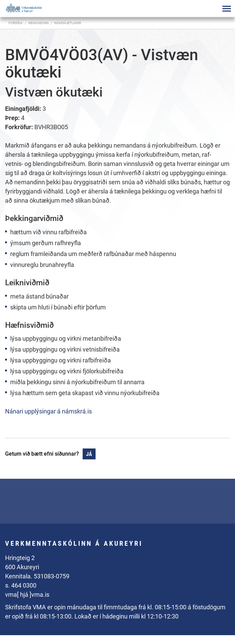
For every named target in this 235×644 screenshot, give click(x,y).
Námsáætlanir (68, 23)
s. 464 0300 (21, 585)
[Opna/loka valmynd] (226, 9)
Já (89, 454)
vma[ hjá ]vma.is (27, 595)
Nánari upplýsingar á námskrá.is (48, 411)
